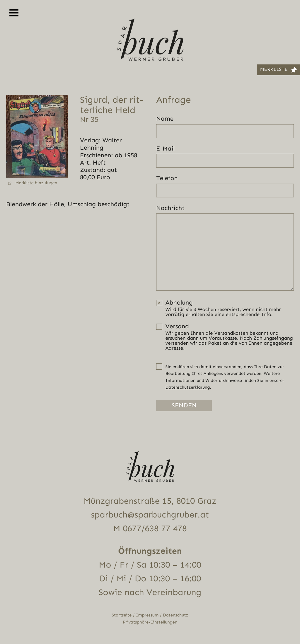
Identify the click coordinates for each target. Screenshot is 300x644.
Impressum (147, 615)
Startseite (122, 615)
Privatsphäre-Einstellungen (150, 622)
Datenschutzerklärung (188, 387)
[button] (37, 183)
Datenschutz (176, 615)
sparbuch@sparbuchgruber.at (150, 515)
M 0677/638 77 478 (150, 529)
